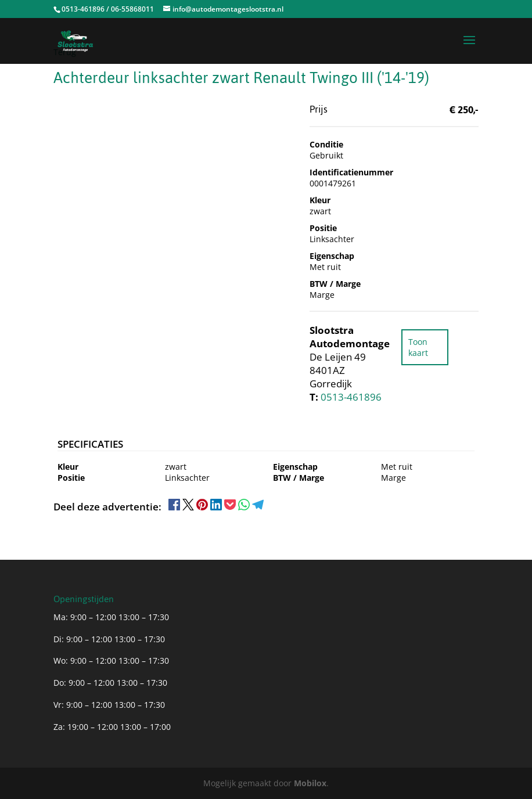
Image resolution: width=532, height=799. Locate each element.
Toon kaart (418, 347)
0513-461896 (351, 397)
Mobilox (310, 783)
